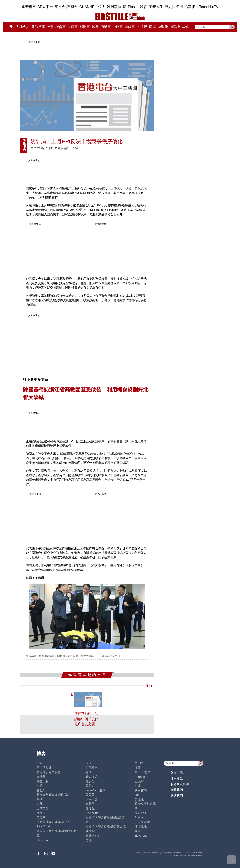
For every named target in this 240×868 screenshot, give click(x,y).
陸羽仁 (90, 781)
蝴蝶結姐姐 (93, 835)
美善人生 (156, 7)
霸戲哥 (41, 790)
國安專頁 (29, 7)
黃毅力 (90, 786)
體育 (144, 7)
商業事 (106, 27)
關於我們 (177, 795)
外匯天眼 (43, 781)
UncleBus (92, 813)
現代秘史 (92, 768)
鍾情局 (41, 777)
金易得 (90, 804)
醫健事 (130, 27)
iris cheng (141, 835)
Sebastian (141, 777)
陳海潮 (90, 831)
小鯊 (40, 786)
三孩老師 (43, 808)
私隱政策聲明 (180, 784)
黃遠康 (139, 799)
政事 (50, 27)
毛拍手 (139, 763)
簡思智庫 (141, 813)
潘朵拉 (41, 813)
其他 (185, 27)
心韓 (123, 7)
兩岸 (152, 27)
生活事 (186, 7)
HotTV (213, 7)
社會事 (61, 27)
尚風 (40, 804)
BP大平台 (45, 7)
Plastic (133, 7)
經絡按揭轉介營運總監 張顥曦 (106, 826)
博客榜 (175, 27)
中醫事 (118, 27)
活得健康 (141, 826)
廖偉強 (90, 808)
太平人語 (92, 799)
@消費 (163, 27)
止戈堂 (139, 781)
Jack (40, 799)
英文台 (60, 7)
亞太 (102, 7)
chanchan (43, 840)
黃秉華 (90, 795)
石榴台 (72, 7)
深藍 (138, 768)
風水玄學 (141, 790)
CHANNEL (88, 7)
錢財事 (85, 27)
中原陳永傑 (142, 822)
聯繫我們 (177, 790)
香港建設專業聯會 (49, 772)
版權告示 (177, 773)
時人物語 (92, 777)
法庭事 (73, 27)
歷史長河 (172, 7)
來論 (138, 831)
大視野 (142, 27)
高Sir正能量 (143, 772)
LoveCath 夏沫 (96, 790)
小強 (138, 786)
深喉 (89, 763)
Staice (139, 817)
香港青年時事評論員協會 (53, 795)
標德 (89, 840)
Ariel (40, 763)
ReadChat (43, 826)
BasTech (200, 7)
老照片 (41, 817)
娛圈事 (112, 7)
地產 (95, 27)
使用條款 (177, 778)
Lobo (138, 795)
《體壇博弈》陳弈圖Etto (53, 822)
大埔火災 (23, 27)
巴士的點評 (44, 768)
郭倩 (89, 772)
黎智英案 (38, 27)
